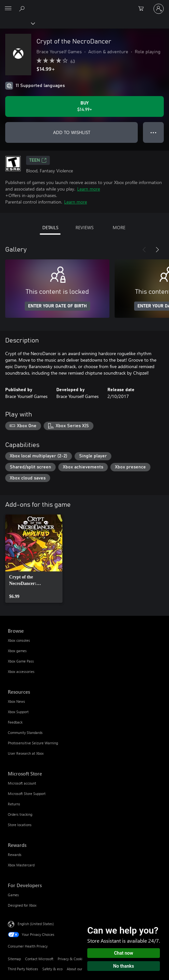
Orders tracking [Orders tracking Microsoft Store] (20, 814)
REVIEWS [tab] (84, 227)
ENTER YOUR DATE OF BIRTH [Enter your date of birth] (57, 306)
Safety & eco (52, 969)
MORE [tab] (119, 227)
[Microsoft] (84, 5)
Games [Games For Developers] (13, 895)
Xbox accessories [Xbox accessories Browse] (21, 671)
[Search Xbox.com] (23, 8)
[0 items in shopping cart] (143, 9)
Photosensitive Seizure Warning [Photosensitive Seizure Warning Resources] (33, 743)
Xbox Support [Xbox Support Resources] (18, 712)
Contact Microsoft (39, 959)
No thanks (124, 966)
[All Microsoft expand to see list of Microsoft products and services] (8, 9)
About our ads (78, 969)
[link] (34, 559)
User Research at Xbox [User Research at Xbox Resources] (26, 753)
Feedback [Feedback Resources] (15, 722)
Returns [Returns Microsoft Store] (14, 804)
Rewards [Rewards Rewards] (15, 855)
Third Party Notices (23, 969)
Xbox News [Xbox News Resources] (16, 701)
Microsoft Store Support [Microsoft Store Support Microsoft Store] (27, 794)
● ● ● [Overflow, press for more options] (154, 132)
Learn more (89, 189)
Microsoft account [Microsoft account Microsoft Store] (22, 783)
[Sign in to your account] (159, 9)
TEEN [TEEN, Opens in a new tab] (38, 160)
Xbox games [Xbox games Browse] (17, 651)
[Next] (157, 250)
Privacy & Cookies (72, 959)
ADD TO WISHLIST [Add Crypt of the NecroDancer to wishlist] (72, 132)
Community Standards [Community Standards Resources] (25, 732)
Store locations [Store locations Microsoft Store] (20, 825)
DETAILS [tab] (50, 227)
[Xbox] (17, 23)
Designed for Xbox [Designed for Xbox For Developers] (22, 905)
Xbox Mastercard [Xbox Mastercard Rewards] (21, 865)
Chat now (124, 953)
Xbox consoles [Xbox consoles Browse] (19, 640)
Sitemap (14, 959)
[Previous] (144, 250)
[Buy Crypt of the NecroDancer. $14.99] (84, 106)
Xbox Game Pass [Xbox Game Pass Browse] (21, 661)
